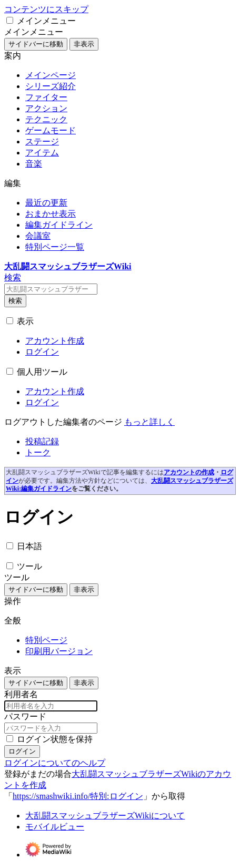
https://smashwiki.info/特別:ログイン (78, 796)
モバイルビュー (55, 827)
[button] (10, 20)
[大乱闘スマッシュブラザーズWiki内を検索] (51, 289)
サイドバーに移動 (36, 44)
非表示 (84, 44)
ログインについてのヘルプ (55, 763)
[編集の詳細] (149, 422)
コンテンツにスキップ (46, 9)
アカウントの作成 (189, 472)
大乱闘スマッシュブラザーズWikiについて (105, 816)
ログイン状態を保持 (55, 739)
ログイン (22, 751)
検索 (15, 301)
